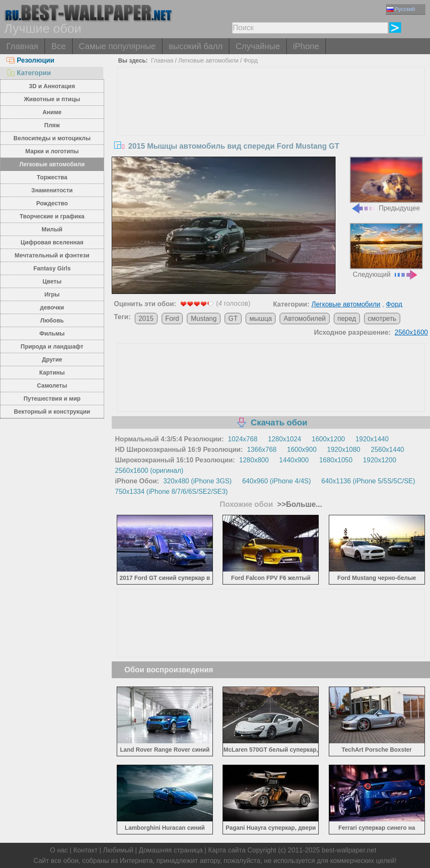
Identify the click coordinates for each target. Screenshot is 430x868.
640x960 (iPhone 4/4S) (277, 481)
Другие (52, 359)
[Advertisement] (271, 130)
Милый (52, 229)
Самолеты (52, 385)
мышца (261, 319)
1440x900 (294, 460)
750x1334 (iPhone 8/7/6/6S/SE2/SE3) (172, 492)
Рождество (52, 203)
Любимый (118, 850)
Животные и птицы (52, 99)
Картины (52, 372)
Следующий (386, 250)
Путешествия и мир (52, 399)
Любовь (52, 320)
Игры (52, 294)
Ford (172, 319)
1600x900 (302, 450)
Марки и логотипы (52, 151)
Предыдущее (386, 184)
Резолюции (30, 60)
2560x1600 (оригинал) (149, 471)
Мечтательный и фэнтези (52, 255)
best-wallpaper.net (349, 850)
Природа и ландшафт (52, 346)
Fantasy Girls (52, 268)
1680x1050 (336, 460)
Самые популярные (117, 46)
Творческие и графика (52, 216)
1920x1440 (372, 439)
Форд (251, 60)
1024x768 (243, 439)
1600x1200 (328, 439)
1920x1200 (379, 460)
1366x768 (262, 450)
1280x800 (254, 460)
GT (233, 319)
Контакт (86, 850)
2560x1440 (387, 450)
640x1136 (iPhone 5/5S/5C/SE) (368, 481)
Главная (22, 46)
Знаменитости (52, 190)
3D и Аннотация (52, 86)
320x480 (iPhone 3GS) (198, 481)
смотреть (382, 319)
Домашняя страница (170, 850)
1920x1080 (344, 450)
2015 (146, 319)
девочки (52, 307)
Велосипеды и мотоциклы (52, 138)
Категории (29, 73)
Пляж (52, 125)
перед (347, 319)
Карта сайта (227, 850)
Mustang (203, 319)
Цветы (52, 281)
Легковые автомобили (52, 164)
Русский (401, 9)
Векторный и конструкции (52, 412)
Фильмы (52, 333)
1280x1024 (284, 439)
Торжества (52, 177)
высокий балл (196, 46)
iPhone (306, 46)
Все (58, 46)
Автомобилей (304, 319)
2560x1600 (411, 332)
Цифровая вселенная (52, 242)
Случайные (258, 46)
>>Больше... (299, 504)
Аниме (52, 112)
